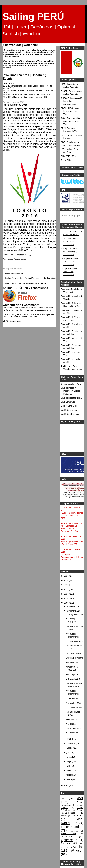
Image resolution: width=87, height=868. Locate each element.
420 (63, 798)
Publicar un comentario (13, 274)
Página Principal (32, 278)
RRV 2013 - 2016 (69, 156)
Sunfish (78, 847)
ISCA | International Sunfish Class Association (70, 262)
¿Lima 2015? (72, 719)
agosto (70, 748)
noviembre (71, 611)
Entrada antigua (49, 278)
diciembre (71, 606)
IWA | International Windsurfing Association (69, 272)
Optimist (67, 840)
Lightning (74, 831)
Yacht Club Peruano (70, 414)
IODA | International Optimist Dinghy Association (70, 252)
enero (69, 779)
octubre (70, 739)
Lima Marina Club (69, 406)
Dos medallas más (74, 641)
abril (69, 766)
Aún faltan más (73, 662)
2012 (67, 589)
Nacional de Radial (74, 707)
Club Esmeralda (68, 402)
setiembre (71, 744)
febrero (70, 775)
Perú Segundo (72, 674)
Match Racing (69, 834)
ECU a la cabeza (74, 653)
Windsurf (77, 851)
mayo (69, 761)
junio (69, 757)
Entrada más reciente (12, 278)
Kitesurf (64, 816)
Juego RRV (66, 160)
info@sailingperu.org (12, 321)
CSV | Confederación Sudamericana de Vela (70, 121)
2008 (67, 785)
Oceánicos (67, 836)
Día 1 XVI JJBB (73, 679)
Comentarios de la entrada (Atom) (31, 283)
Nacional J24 (72, 724)
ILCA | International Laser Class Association (70, 242)
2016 (67, 576)
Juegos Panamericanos (17, 259)
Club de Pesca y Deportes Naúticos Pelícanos (70, 391)
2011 (67, 594)
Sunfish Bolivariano (75, 658)
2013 (67, 585)
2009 (67, 603)
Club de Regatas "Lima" (72, 398)
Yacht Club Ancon (69, 410)
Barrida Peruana (73, 728)
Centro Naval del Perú (71, 384)
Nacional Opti (72, 733)
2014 (67, 580)
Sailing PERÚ (33, 17)
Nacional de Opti (73, 703)
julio (68, 752)
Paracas (65, 843)
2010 (67, 598)
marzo (70, 770)
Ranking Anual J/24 (75, 614)
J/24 (80, 798)
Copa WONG (72, 698)
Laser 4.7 (78, 816)
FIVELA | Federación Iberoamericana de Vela (71, 111)
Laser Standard (72, 827)
